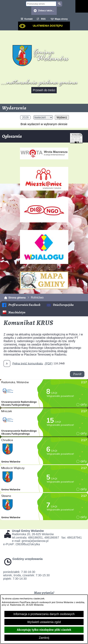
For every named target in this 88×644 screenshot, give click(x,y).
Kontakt (28, 19)
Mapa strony (61, 19)
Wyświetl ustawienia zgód (44, 622)
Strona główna (17, 298)
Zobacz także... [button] (46, 10)
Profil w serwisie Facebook (24, 305)
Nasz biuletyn (17, 312)
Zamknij (44, 638)
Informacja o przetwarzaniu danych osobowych (44, 614)
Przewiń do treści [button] (44, 90)
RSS (43, 19)
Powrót (77, 374)
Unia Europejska (63, 305)
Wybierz (62, 117)
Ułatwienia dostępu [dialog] (48, 26)
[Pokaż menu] (82, 6)
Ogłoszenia (42, 138)
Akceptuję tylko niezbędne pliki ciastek (44, 630)
